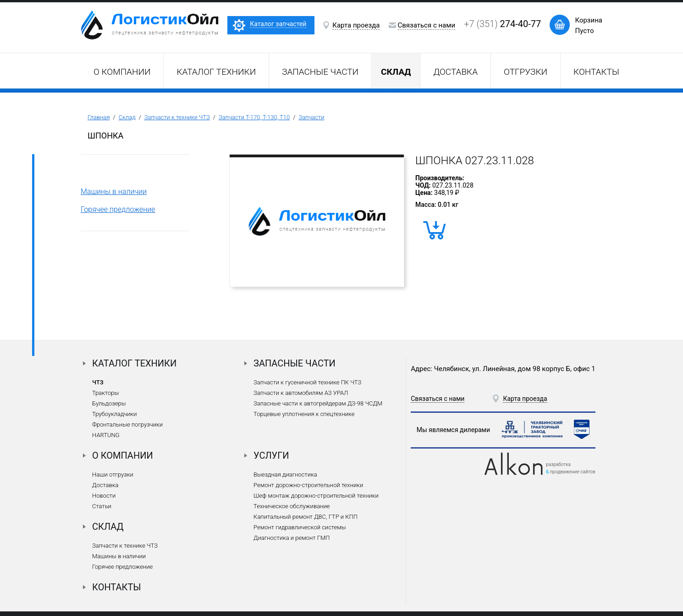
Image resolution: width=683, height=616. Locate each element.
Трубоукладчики (115, 414)
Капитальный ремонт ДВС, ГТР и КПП (306, 517)
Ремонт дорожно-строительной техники (308, 485)
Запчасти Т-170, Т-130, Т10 (254, 117)
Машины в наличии (114, 191)
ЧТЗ (98, 382)
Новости (104, 496)
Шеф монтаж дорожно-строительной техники (316, 496)
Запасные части (320, 72)
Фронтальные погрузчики (127, 425)
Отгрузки (526, 72)
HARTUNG (106, 435)
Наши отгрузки (113, 474)
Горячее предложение (118, 209)
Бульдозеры (109, 403)
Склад (127, 117)
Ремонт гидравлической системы (300, 527)
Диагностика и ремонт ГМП (292, 538)
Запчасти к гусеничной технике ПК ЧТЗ (307, 382)
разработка (558, 464)
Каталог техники (216, 72)
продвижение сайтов (573, 472)
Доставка (455, 72)
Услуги (271, 455)
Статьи (102, 506)
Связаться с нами (427, 25)
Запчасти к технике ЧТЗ (177, 117)
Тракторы (105, 393)
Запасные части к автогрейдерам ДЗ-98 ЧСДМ (318, 403)
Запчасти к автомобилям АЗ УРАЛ (301, 393)
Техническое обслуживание (292, 506)
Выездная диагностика (285, 474)
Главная (99, 117)
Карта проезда (356, 25)
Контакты (596, 72)
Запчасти (311, 117)
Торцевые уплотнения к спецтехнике (304, 414)
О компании (122, 72)
